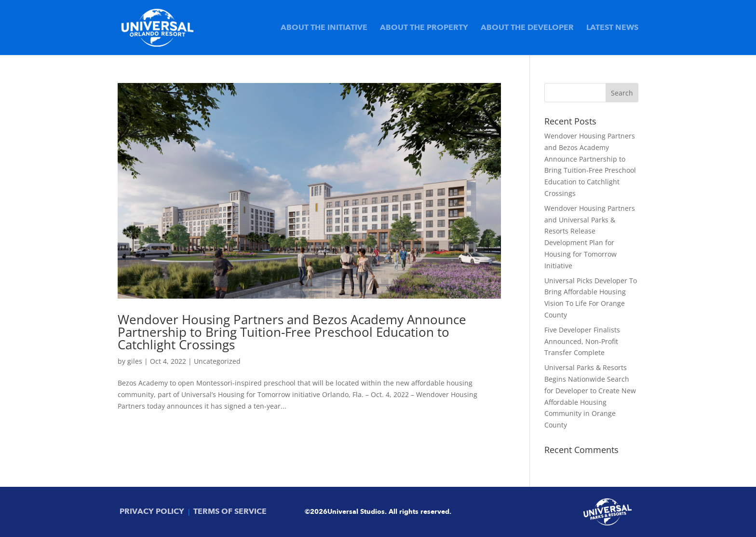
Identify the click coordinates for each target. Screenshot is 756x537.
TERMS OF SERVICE (230, 511)
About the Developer (527, 28)
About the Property (424, 28)
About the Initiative (324, 28)
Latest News (612, 28)
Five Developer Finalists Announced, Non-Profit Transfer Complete (582, 341)
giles (135, 361)
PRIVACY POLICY (152, 511)
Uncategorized (217, 361)
